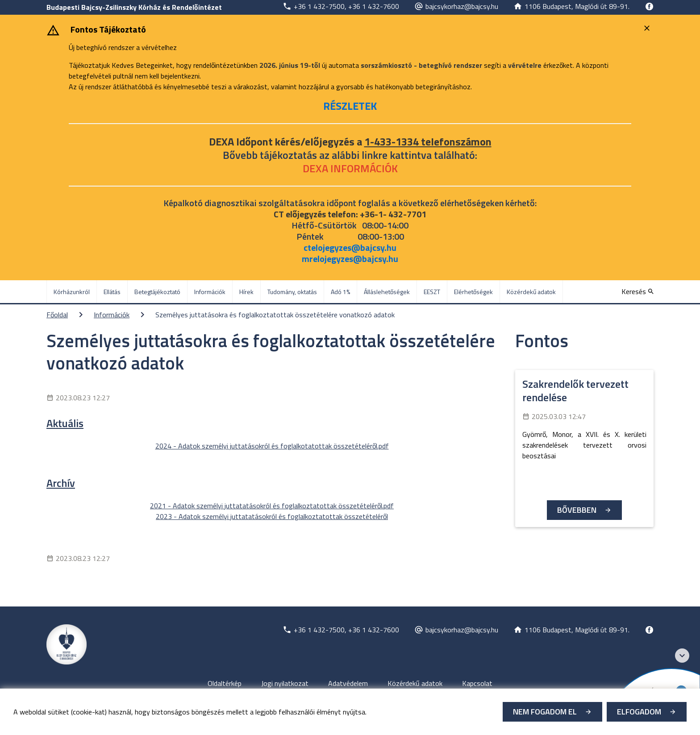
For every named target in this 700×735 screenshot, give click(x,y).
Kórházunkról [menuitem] (72, 292)
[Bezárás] (648, 28)
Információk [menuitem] (210, 292)
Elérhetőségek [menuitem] (473, 292)
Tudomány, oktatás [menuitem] (292, 292)
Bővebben (577, 510)
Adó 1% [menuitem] (340, 292)
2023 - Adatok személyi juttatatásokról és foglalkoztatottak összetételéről (272, 516)
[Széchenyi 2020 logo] (682, 656)
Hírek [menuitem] (246, 292)
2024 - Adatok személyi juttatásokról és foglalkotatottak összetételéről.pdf (272, 446)
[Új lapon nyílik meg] (341, 6)
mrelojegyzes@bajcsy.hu (350, 259)
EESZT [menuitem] (432, 292)
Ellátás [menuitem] (112, 292)
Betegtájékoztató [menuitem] (157, 292)
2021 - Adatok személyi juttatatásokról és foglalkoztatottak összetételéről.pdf (272, 506)
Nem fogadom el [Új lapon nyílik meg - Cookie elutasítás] (545, 712)
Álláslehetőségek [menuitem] (387, 292)
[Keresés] (637, 291)
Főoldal (57, 315)
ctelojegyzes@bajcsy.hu (350, 247)
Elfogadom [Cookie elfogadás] (639, 712)
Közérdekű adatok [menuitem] (531, 292)
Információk (112, 315)
